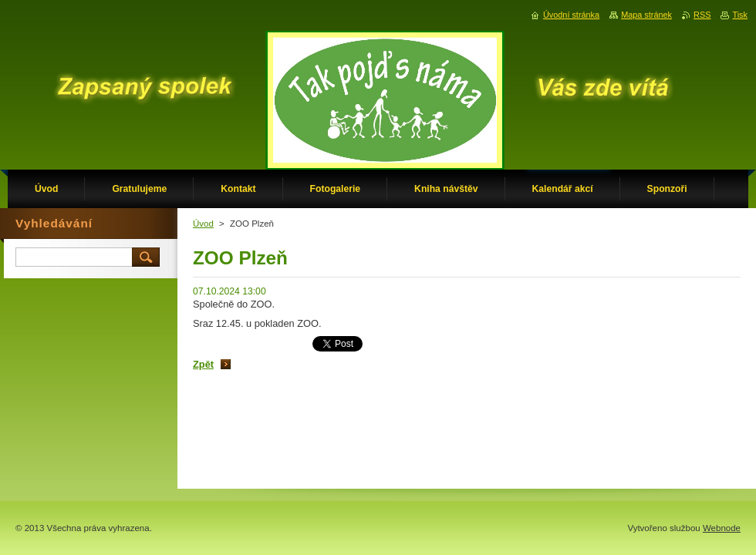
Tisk (740, 15)
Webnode (722, 528)
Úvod (203, 224)
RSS (702, 15)
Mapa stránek (646, 15)
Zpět (203, 364)
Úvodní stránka (571, 15)
